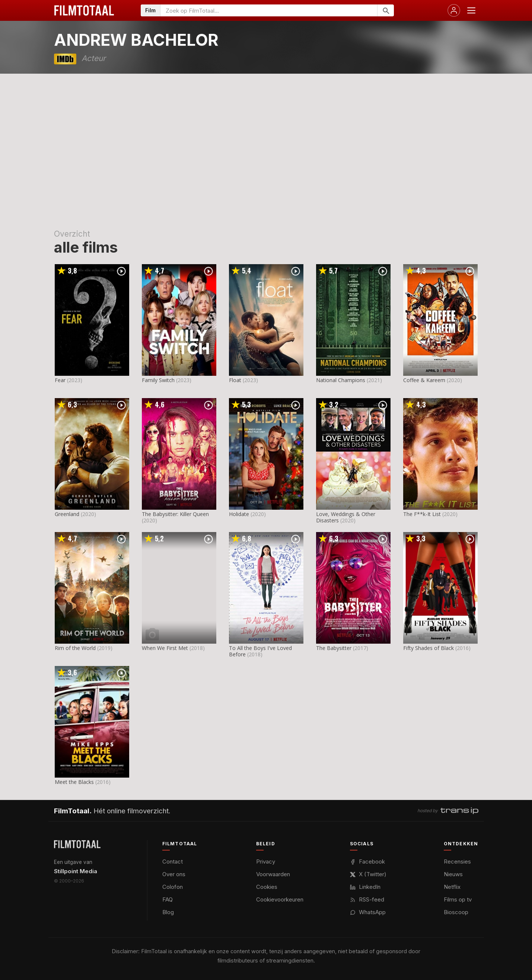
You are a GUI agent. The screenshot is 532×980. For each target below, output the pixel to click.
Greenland (67, 514)
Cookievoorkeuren (280, 899)
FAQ (168, 899)
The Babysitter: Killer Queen (175, 514)
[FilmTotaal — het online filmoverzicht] (77, 844)
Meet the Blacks (74, 782)
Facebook (367, 861)
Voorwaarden (273, 874)
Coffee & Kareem (424, 380)
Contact (173, 861)
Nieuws (453, 874)
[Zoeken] (386, 10)
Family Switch (158, 380)
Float (235, 380)
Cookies (267, 887)
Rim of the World (75, 648)
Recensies (457, 861)
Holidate (239, 514)
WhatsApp (368, 912)
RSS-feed (367, 899)
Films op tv (458, 899)
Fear (60, 380)
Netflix (452, 887)
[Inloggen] (454, 10)
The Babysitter (334, 648)
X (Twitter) (368, 874)
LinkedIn (365, 887)
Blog (168, 912)
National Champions (341, 380)
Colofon (173, 887)
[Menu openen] (471, 10)
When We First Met (165, 648)
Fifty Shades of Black (429, 648)
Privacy (266, 861)
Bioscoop (456, 912)
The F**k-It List (422, 514)
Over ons (174, 874)
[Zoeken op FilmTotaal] (269, 10)
